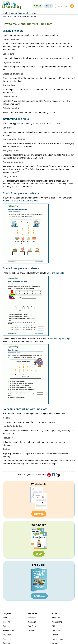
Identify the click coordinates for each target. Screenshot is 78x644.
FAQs (54, 626)
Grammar (7, 635)
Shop (39, 554)
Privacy (55, 635)
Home (4, 17)
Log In (49, 6)
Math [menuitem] (5, 13)
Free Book (39, 565)
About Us (56, 618)
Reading (7, 622)
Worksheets (39, 484)
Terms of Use (58, 639)
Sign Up (38, 6)
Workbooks (39, 525)
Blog (9, 17)
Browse (39, 514)
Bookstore (32, 622)
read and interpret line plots (60, 338)
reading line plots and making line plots (20, 201)
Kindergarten (8, 630)
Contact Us (57, 630)
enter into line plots (55, 273)
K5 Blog (31, 630)
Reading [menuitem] (13, 13)
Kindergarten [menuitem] (24, 13)
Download (39, 596)
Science (7, 626)
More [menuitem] (34, 13)
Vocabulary (8, 639)
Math (5, 618)
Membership (57, 622)
